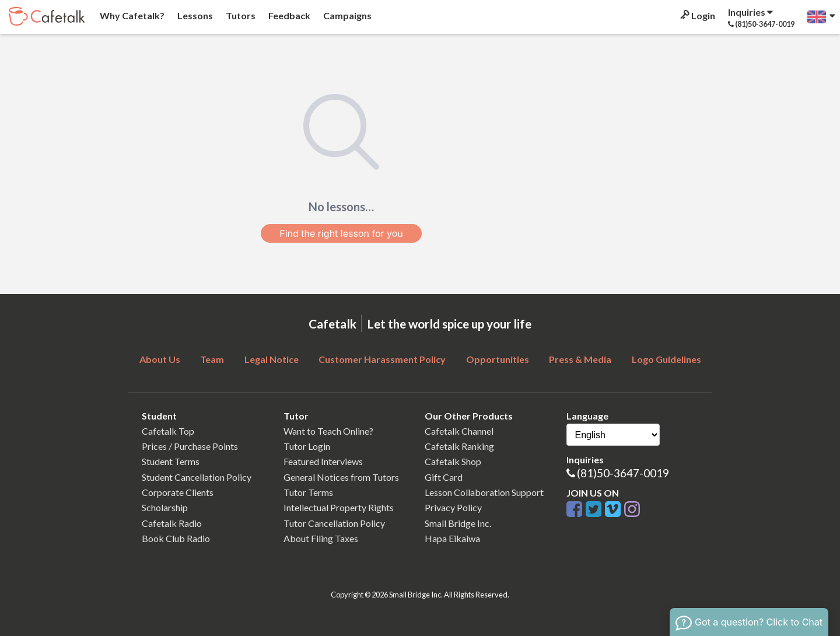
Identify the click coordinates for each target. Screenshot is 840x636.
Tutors (240, 15)
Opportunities (498, 359)
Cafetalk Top (168, 431)
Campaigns (346, 15)
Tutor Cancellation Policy (334, 523)
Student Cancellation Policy (197, 477)
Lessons (194, 15)
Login (697, 15)
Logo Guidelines (666, 359)
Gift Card (444, 477)
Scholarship (165, 507)
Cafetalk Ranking (459, 446)
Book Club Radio (176, 538)
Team (212, 359)
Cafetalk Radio (172, 523)
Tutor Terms (308, 492)
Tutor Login (307, 446)
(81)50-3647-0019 (623, 473)
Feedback (288, 15)
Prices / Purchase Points (190, 446)
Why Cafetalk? (131, 15)
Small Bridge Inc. (458, 523)
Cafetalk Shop (453, 461)
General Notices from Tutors (341, 477)
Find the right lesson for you (341, 233)
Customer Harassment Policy (382, 359)
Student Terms (171, 461)
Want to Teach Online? (328, 431)
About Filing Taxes (321, 538)
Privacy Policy (453, 507)
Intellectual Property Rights (339, 507)
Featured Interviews (323, 461)
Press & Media (580, 359)
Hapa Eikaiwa (452, 538)
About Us (160, 359)
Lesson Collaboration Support (484, 492)
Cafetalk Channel (459, 431)
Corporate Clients (178, 492)
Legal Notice (272, 359)
